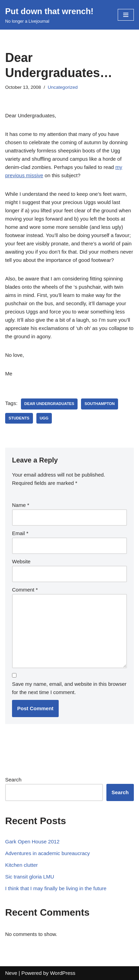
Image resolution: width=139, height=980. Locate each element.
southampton (100, 404)
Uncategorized (63, 87)
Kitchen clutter (21, 865)
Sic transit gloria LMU (30, 877)
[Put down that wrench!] (49, 15)
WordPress (63, 973)
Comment (25, 590)
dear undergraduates (49, 404)
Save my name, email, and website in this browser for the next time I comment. (69, 688)
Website (21, 561)
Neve (11, 973)
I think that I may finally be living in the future (56, 888)
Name (21, 505)
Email (20, 533)
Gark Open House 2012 (32, 841)
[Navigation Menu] (126, 15)
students (19, 418)
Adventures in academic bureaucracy (48, 853)
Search (13, 780)
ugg (44, 418)
